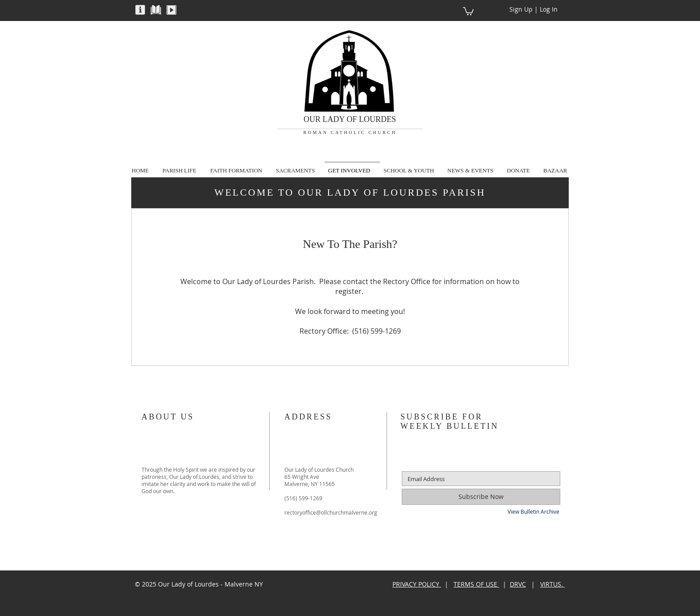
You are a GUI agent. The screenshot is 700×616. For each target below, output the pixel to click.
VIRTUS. (552, 584)
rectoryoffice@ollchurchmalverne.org (331, 512)
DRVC (518, 584)
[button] (140, 9)
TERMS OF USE (476, 584)
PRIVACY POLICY (417, 584)
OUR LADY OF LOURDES (350, 119)
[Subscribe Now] (481, 497)
